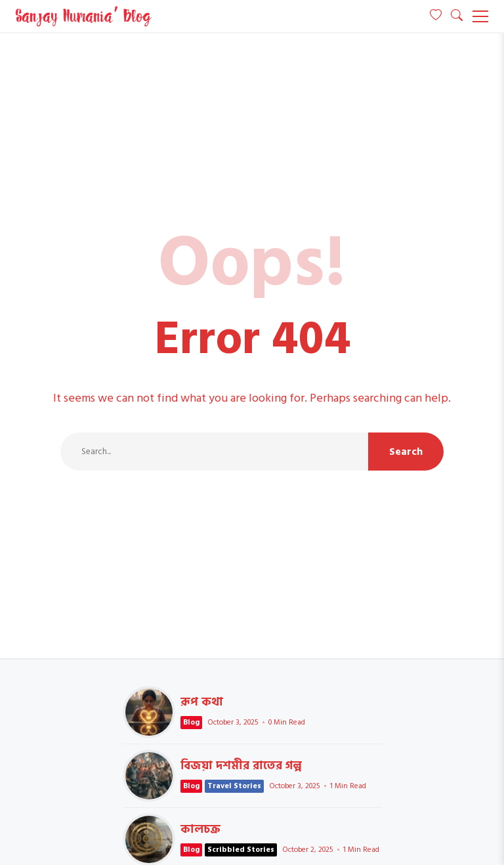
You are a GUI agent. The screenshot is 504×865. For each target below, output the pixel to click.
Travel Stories (234, 786)
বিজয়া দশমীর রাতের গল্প (149, 776)
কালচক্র (200, 829)
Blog (191, 722)
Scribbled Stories (241, 850)
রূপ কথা (149, 712)
